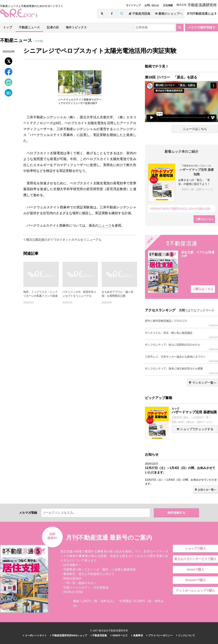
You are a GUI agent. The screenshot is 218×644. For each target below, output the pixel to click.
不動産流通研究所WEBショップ (69, 635)
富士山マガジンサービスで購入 (195, 559)
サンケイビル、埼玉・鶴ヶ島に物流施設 (181, 335)
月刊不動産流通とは (202, 14)
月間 (182, 310)
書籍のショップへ (169, 14)
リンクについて (186, 635)
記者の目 (53, 27)
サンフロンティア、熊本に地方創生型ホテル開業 (181, 371)
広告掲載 (168, 5)
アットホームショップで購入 (195, 591)
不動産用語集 (140, 14)
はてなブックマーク (201, 310)
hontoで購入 (195, 569)
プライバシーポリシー (160, 635)
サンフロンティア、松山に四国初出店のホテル (181, 347)
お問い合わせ (152, 5)
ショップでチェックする (195, 429)
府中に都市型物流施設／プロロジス (181, 323)
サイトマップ (133, 5)
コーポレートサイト (35, 635)
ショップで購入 (195, 548)
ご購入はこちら (204, 219)
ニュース (105, 226)
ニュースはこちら (195, 129)
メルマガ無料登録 (202, 27)
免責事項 (137, 635)
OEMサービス (119, 635)
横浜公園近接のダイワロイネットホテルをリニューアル (62, 240)
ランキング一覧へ (202, 383)
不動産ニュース (29, 27)
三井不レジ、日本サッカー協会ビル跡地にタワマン (181, 359)
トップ (8, 27)
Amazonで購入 (195, 580)
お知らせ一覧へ (205, 490)
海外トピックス (76, 27)
